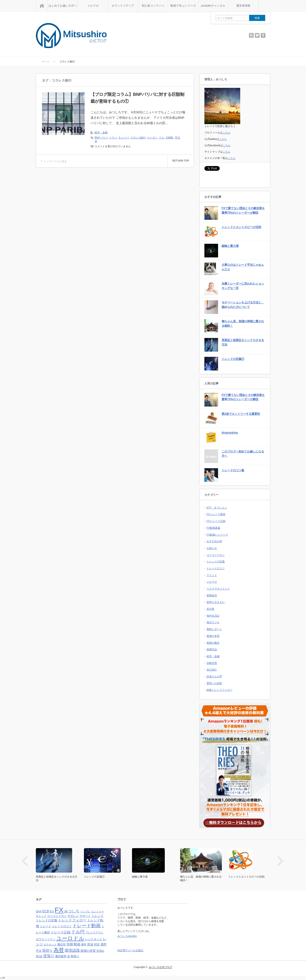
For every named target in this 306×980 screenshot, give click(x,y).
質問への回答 (214, 683)
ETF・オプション (217, 508)
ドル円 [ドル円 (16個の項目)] (78, 932)
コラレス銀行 (138, 138)
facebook (263, 35)
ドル (161, 138)
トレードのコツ (216, 568)
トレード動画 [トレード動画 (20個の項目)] (87, 926)
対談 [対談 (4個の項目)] (97, 944)
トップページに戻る (55, 161)
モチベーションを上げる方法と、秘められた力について (243, 305)
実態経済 (212, 595)
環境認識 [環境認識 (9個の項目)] (72, 950)
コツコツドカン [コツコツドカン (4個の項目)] (57, 916)
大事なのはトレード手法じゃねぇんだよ (243, 267)
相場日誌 (212, 649)
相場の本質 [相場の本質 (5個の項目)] (88, 951)
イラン (113, 138)
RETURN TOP (181, 161)
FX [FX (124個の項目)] (59, 910)
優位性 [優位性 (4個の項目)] (62, 944)
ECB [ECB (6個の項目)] (46, 911)
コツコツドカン (216, 555)
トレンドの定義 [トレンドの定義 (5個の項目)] (47, 920)
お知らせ (212, 548)
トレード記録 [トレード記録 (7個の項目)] (61, 932)
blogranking (230, 433)
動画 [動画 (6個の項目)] (77, 944)
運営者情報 (243, 6)
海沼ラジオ (213, 622)
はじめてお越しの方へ (63, 6)
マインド (212, 575)
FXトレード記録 (216, 521)
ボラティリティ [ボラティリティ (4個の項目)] (46, 939)
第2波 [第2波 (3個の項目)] (39, 956)
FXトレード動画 (216, 514)
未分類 (210, 609)
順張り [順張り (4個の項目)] (75, 956)
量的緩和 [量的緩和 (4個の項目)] (61, 956)
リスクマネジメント (218, 589)
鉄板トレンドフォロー (219, 690)
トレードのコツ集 (233, 470)
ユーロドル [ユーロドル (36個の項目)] (70, 938)
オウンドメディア (123, 6)
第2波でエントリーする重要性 (241, 414)
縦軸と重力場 (230, 246)
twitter (257, 35)
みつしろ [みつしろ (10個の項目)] (72, 911)
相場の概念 (213, 643)
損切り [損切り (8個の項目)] (48, 950)
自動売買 (212, 663)
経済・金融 (101, 132)
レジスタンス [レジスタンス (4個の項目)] (94, 939)
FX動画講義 (213, 528)
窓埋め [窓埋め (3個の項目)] (100, 951)
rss (251, 35)
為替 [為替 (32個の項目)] (59, 950)
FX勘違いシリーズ (217, 535)
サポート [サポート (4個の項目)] (85, 916)
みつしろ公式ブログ (161, 967)
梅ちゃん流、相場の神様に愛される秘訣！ (243, 323)
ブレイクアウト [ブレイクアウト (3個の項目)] (94, 932)
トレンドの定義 (216, 561)
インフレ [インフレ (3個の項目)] (85, 911)
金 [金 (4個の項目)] (69, 956)
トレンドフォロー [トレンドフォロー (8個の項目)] (72, 920)
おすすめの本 (214, 541)
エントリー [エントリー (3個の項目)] (98, 911)
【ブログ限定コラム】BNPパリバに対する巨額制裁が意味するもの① (137, 98)
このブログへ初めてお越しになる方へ (243, 454)
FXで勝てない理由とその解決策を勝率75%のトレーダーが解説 (243, 210)
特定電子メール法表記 (130, 950)
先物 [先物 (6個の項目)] (70, 944)
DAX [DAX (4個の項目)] (39, 911)
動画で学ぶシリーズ (183, 6)
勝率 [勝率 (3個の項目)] (84, 944)
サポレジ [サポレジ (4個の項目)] (73, 916)
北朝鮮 (169, 138)
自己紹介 (212, 670)
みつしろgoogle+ (127, 936)
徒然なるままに (216, 602)
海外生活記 (213, 616)
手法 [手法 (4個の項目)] (39, 951)
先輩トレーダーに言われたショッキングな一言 (243, 286)
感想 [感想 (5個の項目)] (103, 944)
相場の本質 (213, 636)
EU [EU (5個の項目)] (52, 911)
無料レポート (214, 629)
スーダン (152, 138)
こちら (226, 133)
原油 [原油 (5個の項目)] (90, 944)
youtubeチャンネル (213, 6)
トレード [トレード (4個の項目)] (45, 926)
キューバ (124, 138)
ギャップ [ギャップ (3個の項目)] (41, 916)
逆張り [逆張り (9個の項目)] (49, 956)
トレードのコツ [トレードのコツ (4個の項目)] (62, 926)
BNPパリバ (101, 138)
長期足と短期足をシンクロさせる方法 (243, 342)
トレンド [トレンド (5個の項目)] (98, 916)
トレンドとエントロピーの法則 (241, 227)
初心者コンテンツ (153, 6)
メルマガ (93, 6)
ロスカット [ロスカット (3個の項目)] (50, 944)
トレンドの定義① (233, 359)
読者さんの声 (214, 676)
